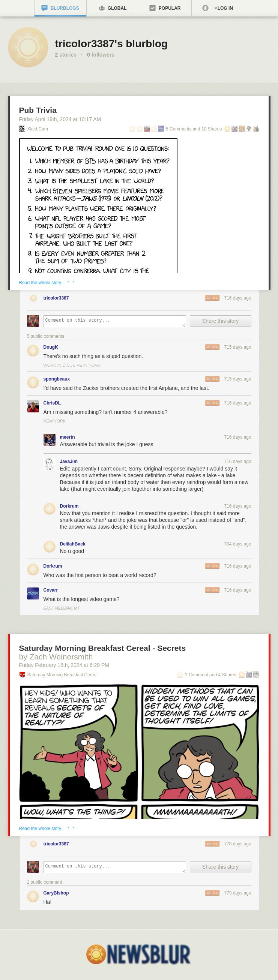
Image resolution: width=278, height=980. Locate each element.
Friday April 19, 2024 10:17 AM (60, 119)
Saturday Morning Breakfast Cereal (62, 675)
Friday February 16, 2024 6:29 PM (64, 665)
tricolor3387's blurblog (112, 44)
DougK (51, 347)
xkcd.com (38, 129)
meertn (68, 437)
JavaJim (69, 462)
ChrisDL (52, 403)
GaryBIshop (56, 893)
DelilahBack (73, 544)
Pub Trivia (38, 110)
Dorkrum (69, 506)
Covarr (51, 590)
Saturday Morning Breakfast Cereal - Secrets (103, 648)
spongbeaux (57, 379)
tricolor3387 (56, 298)
